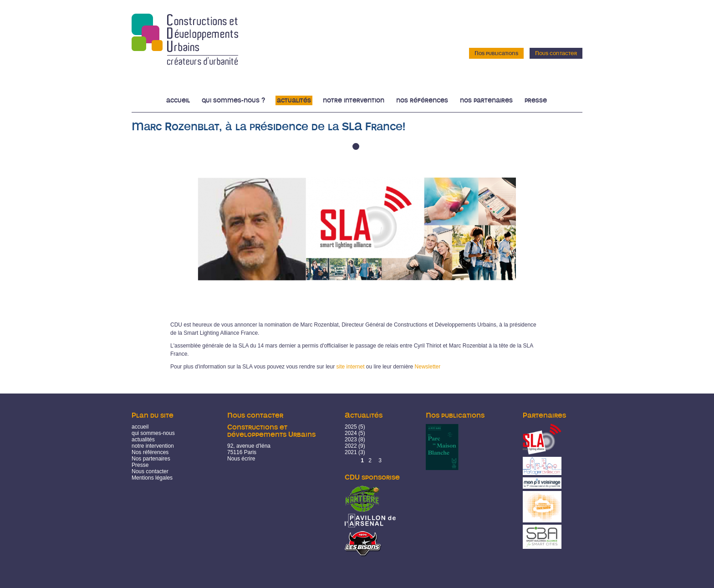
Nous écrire (241, 459)
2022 (351, 446)
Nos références (422, 100)
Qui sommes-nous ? (233, 100)
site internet (350, 367)
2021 (351, 452)
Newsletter (428, 367)
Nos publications (496, 53)
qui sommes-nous (153, 433)
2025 (351, 427)
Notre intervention (354, 100)
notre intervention (153, 446)
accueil (140, 427)
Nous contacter (556, 53)
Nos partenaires (486, 100)
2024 (351, 433)
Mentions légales (152, 478)
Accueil (178, 100)
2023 (351, 440)
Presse (536, 100)
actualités (143, 440)
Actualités (294, 100)
